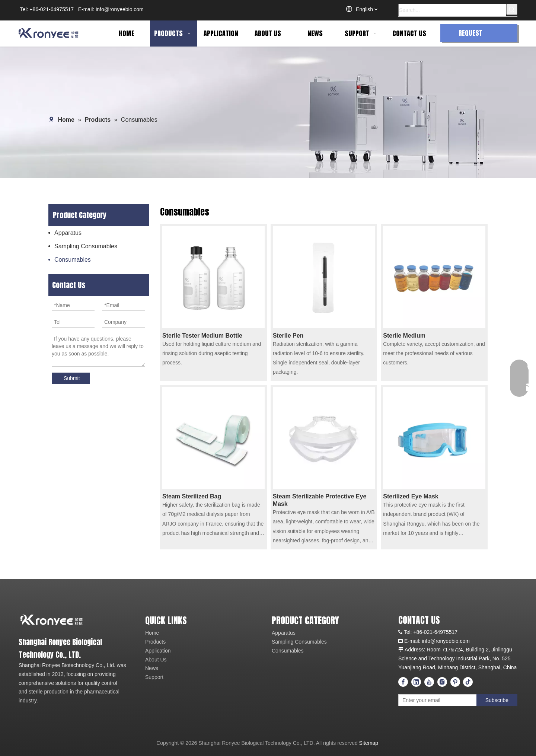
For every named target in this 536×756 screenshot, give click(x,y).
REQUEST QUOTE (470, 35)
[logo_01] (74, 620)
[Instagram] (442, 682)
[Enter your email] (431, 700)
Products (155, 642)
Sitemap (369, 743)
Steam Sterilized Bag (192, 496)
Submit (72, 378)
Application (158, 651)
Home (152, 633)
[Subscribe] (497, 700)
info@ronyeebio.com (120, 9)
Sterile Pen (288, 336)
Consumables (73, 260)
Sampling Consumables (86, 246)
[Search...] (452, 10)
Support (154, 677)
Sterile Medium (404, 336)
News (152, 668)
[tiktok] (468, 682)
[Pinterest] (455, 682)
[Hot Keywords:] (512, 9)
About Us (156, 660)
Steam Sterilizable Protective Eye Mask (320, 500)
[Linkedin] (416, 682)
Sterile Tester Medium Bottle (202, 336)
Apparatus (68, 233)
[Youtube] (429, 682)
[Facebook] (403, 682)
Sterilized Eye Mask (411, 496)
